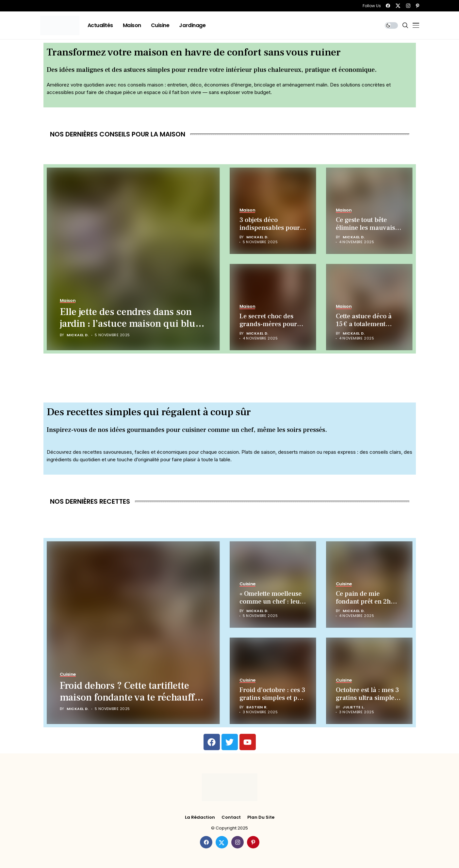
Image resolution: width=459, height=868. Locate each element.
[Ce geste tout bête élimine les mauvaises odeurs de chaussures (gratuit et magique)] (369, 211)
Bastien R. (257, 707)
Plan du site (261, 817)
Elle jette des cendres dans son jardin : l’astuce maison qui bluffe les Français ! (133, 324)
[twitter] (398, 6)
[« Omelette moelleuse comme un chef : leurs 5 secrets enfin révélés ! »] (273, 584)
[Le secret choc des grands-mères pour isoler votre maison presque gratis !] (273, 307)
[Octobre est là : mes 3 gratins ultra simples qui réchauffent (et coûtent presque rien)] (369, 681)
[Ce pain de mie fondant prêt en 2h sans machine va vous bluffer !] (369, 584)
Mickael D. (78, 335)
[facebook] (388, 6)
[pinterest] (418, 6)
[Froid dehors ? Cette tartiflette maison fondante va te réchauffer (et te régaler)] (133, 633)
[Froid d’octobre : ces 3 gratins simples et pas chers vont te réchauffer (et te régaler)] (273, 681)
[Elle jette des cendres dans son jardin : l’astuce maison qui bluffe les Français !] (133, 259)
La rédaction (200, 817)
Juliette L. (354, 707)
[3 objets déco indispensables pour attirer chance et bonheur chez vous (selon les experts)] (273, 211)
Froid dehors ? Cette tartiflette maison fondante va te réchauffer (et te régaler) (132, 697)
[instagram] (408, 6)
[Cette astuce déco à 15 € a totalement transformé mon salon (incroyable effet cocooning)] (369, 307)
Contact (231, 817)
